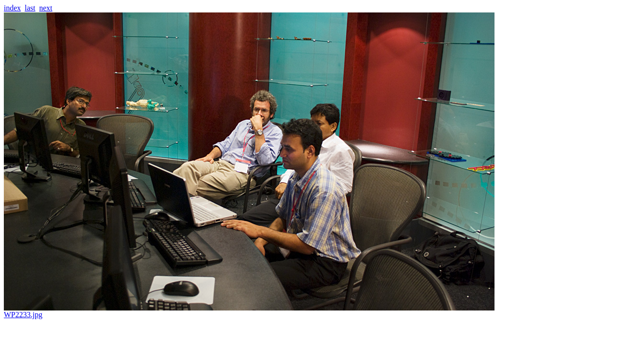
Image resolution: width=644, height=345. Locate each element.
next (46, 8)
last (30, 8)
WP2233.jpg (249, 311)
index (12, 8)
